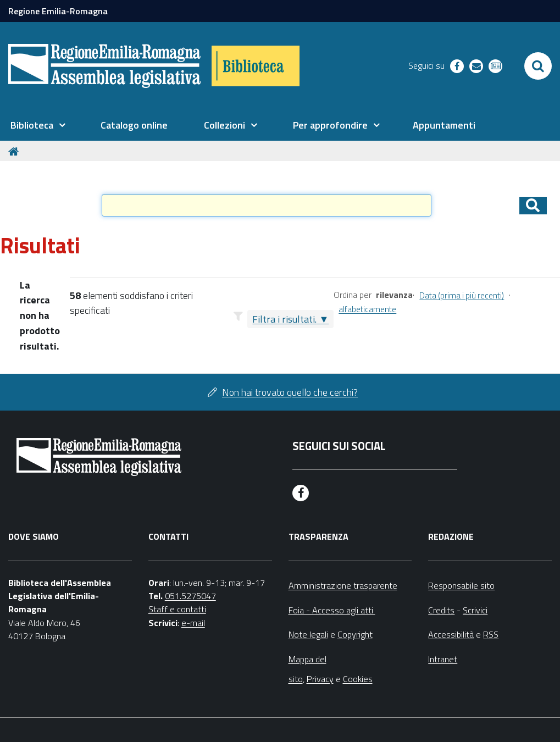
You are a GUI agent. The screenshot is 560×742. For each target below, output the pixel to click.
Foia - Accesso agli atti (332, 610)
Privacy (320, 679)
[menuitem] (38, 125)
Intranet (443, 659)
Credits (441, 610)
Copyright (355, 634)
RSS (491, 634)
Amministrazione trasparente (343, 585)
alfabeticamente (367, 309)
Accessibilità (451, 634)
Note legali (308, 634)
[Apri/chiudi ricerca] (538, 66)
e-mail (193, 623)
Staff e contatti (177, 609)
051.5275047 (190, 596)
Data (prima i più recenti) (462, 295)
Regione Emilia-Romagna (58, 11)
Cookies (358, 679)
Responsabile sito (461, 585)
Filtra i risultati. (284, 319)
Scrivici (475, 610)
